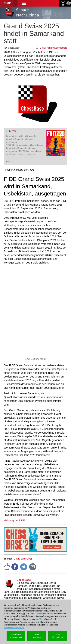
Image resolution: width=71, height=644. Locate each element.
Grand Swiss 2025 (23, 559)
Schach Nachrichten (28, 12)
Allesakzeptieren (58, 636)
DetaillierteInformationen (16, 636)
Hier (41, 619)
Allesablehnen (37, 636)
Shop (7, 3)
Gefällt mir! (45, 48)
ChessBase (24, 580)
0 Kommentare (60, 48)
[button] (24, 3)
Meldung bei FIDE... (15, 520)
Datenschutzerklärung (14, 628)
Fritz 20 (11, 131)
